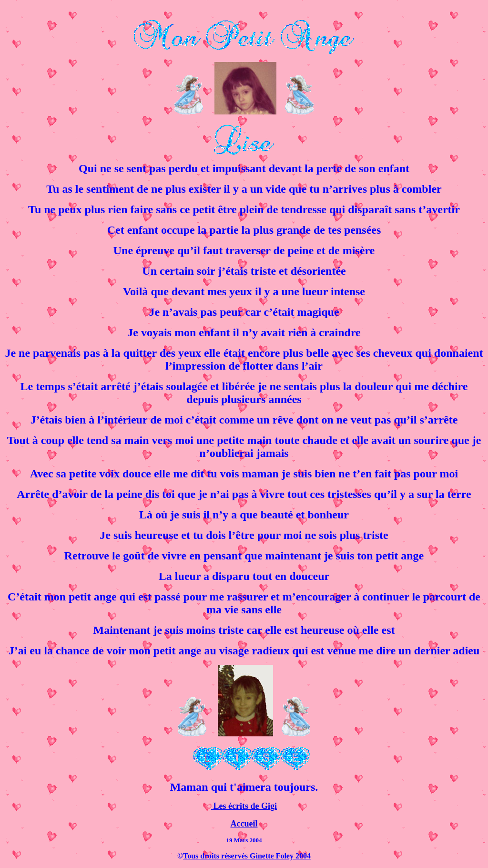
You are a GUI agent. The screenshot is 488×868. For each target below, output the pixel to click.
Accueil (244, 824)
